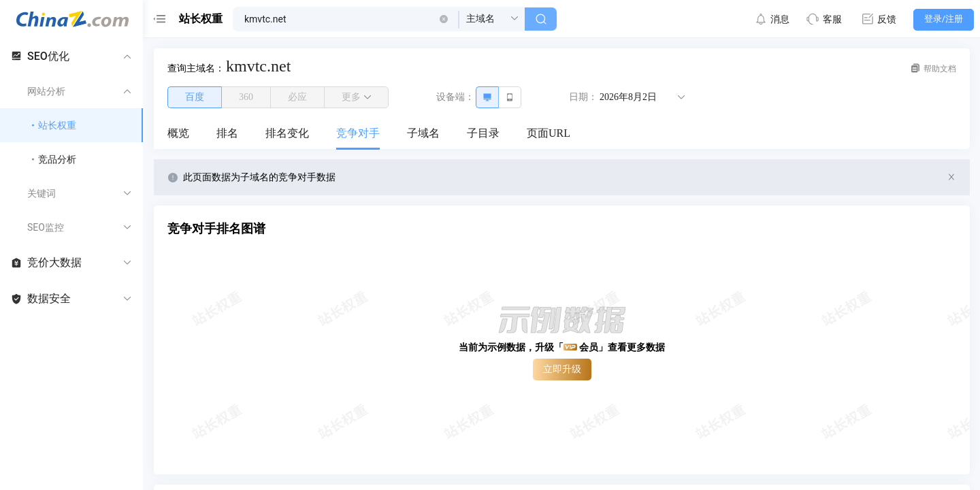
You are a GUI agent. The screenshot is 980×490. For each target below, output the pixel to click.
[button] (444, 19)
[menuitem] (178, 134)
